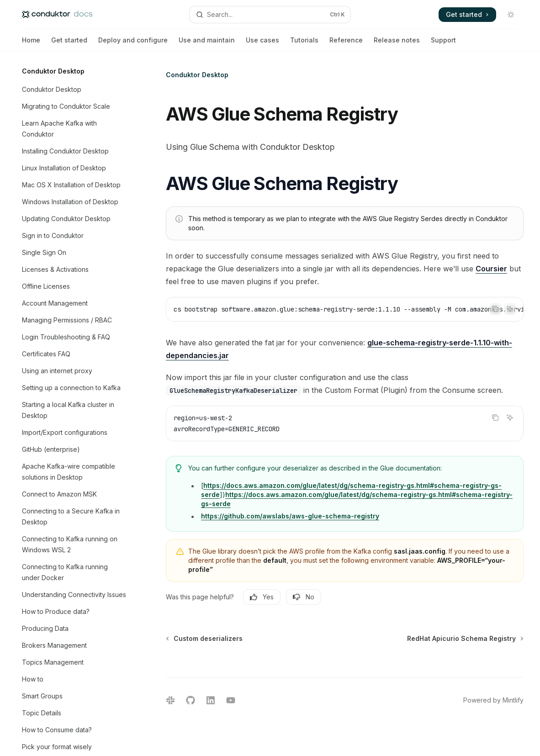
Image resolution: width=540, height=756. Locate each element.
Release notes (397, 44)
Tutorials (304, 44)
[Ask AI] (510, 309)
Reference (346, 44)
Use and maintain (207, 44)
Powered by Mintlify (493, 700)
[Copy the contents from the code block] (495, 309)
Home (31, 44)
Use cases (262, 44)
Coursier (491, 269)
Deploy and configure (133, 44)
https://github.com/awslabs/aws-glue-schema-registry (290, 516)
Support (443, 44)
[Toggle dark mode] (511, 15)
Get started (69, 44)
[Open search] (270, 15)
